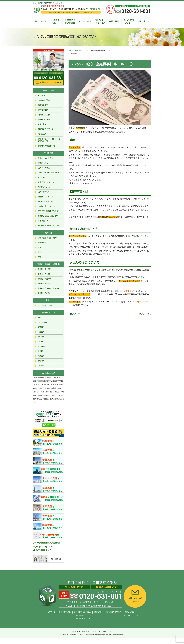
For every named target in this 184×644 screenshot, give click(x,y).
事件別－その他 (44, 293)
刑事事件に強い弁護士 (70, 22)
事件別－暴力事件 (45, 269)
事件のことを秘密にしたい (48, 216)
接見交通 (41, 177)
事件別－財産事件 (45, 279)
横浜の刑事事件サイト (43, 550)
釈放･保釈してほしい (46, 182)
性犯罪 (40, 342)
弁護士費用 (114, 22)
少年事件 (41, 337)
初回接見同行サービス (99, 22)
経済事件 (41, 356)
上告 (39, 252)
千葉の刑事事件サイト (43, 547)
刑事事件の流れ (55, 22)
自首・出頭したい (44, 221)
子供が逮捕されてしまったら (49, 226)
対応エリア (42, 134)
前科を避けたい (44, 187)
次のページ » (145, 314)
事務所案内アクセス (129, 22)
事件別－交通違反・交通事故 (49, 288)
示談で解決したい (44, 192)
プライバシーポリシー (133, 615)
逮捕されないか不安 (45, 158)
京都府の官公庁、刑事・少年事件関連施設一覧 (50, 140)
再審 (39, 257)
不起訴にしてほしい (45, 197)
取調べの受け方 (44, 168)
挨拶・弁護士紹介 (44, 120)
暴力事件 (41, 346)
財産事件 (41, 366)
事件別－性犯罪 (44, 274)
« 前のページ (74, 314)
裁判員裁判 (42, 243)
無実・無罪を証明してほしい (48, 211)
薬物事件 (41, 361)
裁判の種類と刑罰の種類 (47, 238)
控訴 (39, 247)
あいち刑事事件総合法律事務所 (47, 543)
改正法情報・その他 (45, 305)
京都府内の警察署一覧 (46, 146)
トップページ (41, 22)
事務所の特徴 (43, 105)
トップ (71, 51)
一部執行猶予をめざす (46, 206)
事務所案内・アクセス (46, 129)
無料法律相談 (85, 22)
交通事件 (41, 327)
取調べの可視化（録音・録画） (49, 173)
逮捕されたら (43, 163)
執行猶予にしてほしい (46, 202)
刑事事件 (78, 51)
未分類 (40, 351)
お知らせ (41, 318)
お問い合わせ (143, 22)
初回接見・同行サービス (47, 115)
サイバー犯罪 (43, 322)
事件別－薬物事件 (45, 284)
